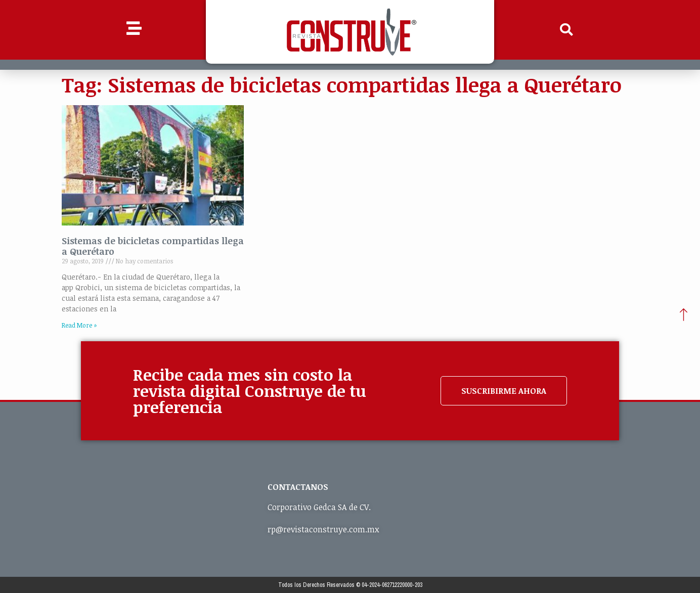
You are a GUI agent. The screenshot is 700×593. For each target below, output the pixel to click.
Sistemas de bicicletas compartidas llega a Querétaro (153, 246)
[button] (566, 30)
